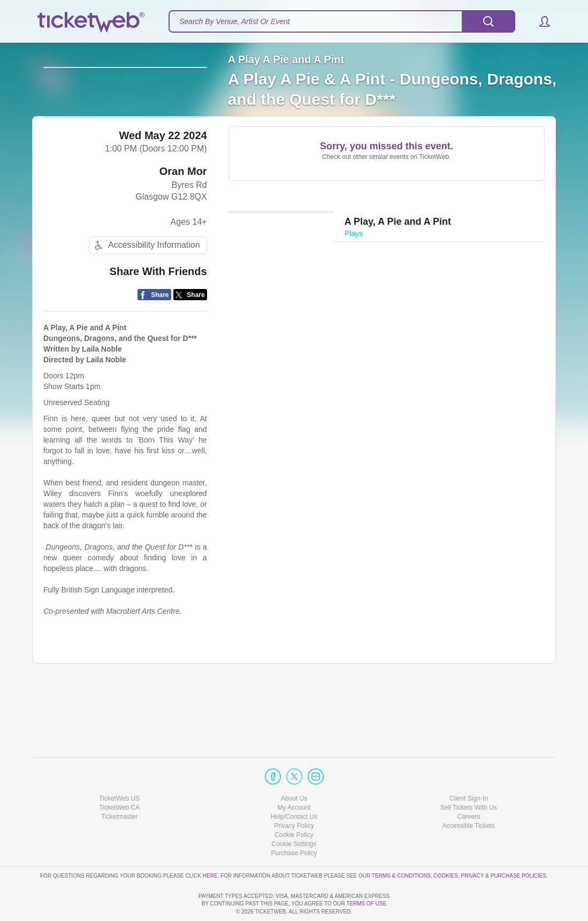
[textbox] (342, 21)
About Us (294, 767)
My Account (294, 777)
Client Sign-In (469, 767)
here (210, 845)
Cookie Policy (294, 804)
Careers (468, 786)
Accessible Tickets (469, 795)
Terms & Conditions (401, 845)
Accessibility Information (146, 304)
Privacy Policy (294, 795)
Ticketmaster (119, 786)
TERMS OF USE (366, 904)
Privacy (473, 845)
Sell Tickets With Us (469, 777)
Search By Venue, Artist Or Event (235, 21)
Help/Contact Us (294, 786)
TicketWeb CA (119, 777)
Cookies (446, 845)
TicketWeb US (119, 767)
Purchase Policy (294, 823)
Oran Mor (183, 230)
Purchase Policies (518, 845)
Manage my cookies (294, 813)
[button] (540, 21)
